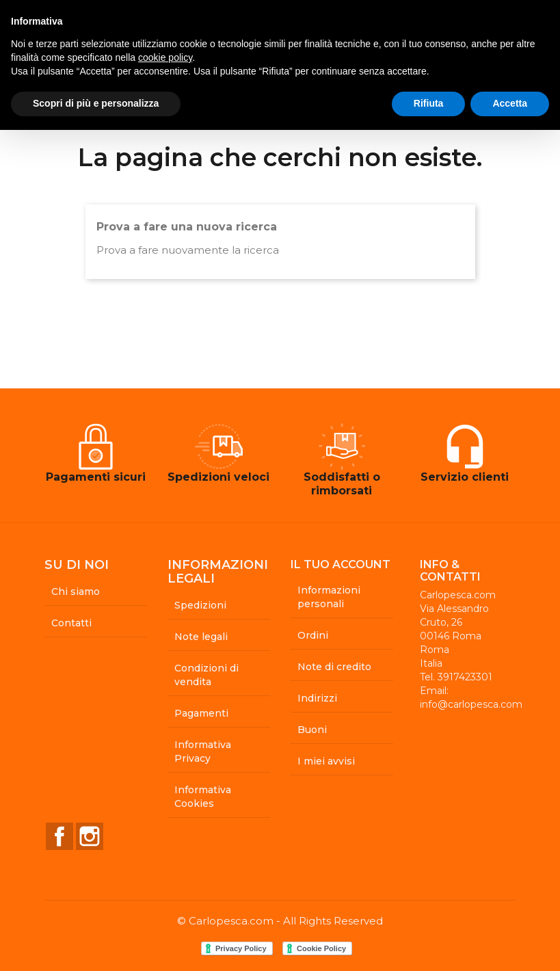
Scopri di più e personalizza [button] (96, 103)
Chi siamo (76, 591)
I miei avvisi (326, 761)
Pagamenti (201, 713)
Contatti (71, 623)
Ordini (313, 635)
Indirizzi (317, 698)
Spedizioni (200, 605)
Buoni (312, 730)
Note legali (201, 637)
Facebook (59, 836)
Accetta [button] (510, 103)
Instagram (90, 836)
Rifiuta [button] (429, 103)
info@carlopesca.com (471, 704)
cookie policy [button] (165, 57)
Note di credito (334, 667)
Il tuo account (341, 564)
